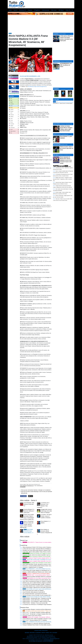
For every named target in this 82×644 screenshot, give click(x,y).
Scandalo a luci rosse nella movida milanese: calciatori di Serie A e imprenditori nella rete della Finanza (46, 550)
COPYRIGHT (55, 633)
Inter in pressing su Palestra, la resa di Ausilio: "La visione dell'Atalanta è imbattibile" (45, 557)
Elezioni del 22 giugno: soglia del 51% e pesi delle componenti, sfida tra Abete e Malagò (43, 587)
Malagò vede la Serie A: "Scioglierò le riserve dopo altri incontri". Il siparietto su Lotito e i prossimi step (62, 179)
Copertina (56, 34)
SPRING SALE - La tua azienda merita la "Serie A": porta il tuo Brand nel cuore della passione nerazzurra (49, 575)
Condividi (23, 496)
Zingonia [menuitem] (30, 10)
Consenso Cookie (38, 630)
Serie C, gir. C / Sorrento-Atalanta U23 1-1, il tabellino (35, 620)
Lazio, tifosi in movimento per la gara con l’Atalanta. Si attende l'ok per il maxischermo (42, 581)
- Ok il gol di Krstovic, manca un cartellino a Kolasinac (46, 516)
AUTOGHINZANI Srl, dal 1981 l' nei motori (66, 65)
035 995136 (31, 87)
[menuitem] (72, 10)
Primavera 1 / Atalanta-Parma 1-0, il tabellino (33, 567)
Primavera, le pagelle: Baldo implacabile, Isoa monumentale (39, 561)
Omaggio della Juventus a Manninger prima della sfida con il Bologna (46, 511)
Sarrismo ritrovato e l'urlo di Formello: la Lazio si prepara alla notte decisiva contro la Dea (43, 595)
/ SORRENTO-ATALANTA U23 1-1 (39, 622)
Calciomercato (57, 145)
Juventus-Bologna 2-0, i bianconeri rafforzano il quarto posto (29, 511)
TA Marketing (57, 61)
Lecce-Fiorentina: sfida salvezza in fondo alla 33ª (29, 504)
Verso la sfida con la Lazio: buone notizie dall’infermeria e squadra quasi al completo (44, 589)
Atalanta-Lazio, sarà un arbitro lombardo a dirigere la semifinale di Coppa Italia (40, 583)
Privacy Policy (45, 630)
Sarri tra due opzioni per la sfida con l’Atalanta (33, 591)
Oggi (54, 102)
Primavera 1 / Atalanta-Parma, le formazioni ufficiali (36, 574)
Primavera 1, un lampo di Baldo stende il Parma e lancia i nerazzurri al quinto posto (42, 566)
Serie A (25, 484)
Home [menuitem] (10, 10)
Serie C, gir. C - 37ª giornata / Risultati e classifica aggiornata (36, 612)
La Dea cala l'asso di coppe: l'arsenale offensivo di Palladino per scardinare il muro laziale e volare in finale (47, 549)
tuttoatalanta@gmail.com (55, 639)
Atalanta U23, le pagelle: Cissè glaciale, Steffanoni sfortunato (39, 617)
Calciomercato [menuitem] (46, 10)
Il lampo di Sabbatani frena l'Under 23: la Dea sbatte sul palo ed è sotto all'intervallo (42, 625)
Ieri (57, 102)
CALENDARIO (38, 633)
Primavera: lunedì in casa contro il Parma (32, 616)
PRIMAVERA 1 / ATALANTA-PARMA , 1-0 (40, 569)
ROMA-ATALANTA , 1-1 (29, 531)
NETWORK (27, 633)
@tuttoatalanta (40, 486)
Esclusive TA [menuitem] (22, 10)
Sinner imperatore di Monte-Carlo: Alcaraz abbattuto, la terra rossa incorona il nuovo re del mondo (66, 160)
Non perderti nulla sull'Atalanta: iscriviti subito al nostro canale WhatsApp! (43, 563)
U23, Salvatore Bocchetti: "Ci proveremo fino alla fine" (35, 594)
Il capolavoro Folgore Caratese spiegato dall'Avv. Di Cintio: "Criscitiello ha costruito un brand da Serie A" (49, 558)
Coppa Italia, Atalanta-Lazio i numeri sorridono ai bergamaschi (37, 586)
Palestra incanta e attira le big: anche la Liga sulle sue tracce (67, 148)
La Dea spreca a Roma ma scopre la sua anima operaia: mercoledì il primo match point (42, 580)
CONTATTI (43, 633)
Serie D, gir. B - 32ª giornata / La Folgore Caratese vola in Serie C (38, 614)
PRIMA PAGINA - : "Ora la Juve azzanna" (34, 603)
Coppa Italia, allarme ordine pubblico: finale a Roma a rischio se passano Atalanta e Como (43, 552)
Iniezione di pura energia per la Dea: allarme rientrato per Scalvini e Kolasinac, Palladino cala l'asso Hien (48, 597)
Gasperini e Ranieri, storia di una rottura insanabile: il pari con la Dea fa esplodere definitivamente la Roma (47, 555)
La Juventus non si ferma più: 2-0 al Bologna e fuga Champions (37, 604)
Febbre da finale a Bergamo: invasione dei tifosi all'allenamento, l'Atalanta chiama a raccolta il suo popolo (47, 609)
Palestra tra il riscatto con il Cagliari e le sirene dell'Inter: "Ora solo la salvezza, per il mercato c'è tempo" (50, 553)
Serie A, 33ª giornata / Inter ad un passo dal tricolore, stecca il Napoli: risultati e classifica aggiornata (27, 524)
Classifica (11, 96)
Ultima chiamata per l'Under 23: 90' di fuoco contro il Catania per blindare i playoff (41, 547)
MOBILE (48, 633)
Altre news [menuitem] (54, 10)
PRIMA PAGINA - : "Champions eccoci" (36, 598)
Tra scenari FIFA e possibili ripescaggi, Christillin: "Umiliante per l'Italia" (39, 584)
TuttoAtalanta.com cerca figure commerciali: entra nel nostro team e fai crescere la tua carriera (46, 578)
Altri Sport (56, 155)
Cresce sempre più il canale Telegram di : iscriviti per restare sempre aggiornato (45, 570)
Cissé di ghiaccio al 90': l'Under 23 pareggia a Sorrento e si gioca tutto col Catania (41, 619)
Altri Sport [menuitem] (61, 10)
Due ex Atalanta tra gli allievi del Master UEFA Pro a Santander (37, 577)
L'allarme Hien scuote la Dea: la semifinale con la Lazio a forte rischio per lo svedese (44, 560)
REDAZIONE (32, 633)
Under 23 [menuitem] (68, 10)
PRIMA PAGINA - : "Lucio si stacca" (35, 600)
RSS (51, 633)
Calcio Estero (57, 124)
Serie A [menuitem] (15, 10)
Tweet (31, 496)
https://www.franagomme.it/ (40, 87)
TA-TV (55, 134)
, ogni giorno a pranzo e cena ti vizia (40, 564)
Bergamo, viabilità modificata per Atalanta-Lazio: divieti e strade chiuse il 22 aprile (41, 572)
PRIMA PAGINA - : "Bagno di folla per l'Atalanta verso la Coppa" (41, 601)
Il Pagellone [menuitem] (37, 10)
